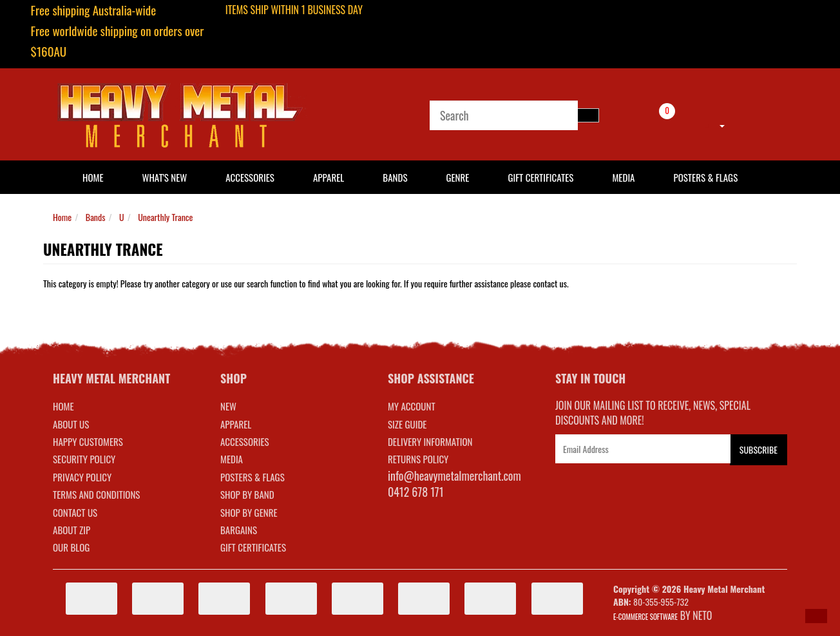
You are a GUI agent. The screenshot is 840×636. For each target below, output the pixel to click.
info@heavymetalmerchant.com (454, 476)
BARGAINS (239, 530)
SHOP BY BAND (247, 494)
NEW (228, 406)
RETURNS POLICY (418, 459)
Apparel (329, 177)
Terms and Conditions (96, 494)
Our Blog (71, 547)
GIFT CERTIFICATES (253, 547)
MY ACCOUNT (412, 406)
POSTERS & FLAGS (253, 477)
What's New (165, 177)
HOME (93, 177)
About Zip (72, 530)
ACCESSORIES (245, 441)
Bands (395, 177)
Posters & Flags (705, 177)
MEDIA (232, 459)
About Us (71, 424)
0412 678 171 (416, 492)
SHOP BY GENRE (249, 512)
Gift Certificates (540, 177)
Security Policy (84, 459)
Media (623, 177)
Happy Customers (88, 441)
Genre (457, 177)
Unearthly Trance (165, 217)
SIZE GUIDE (407, 424)
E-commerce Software (645, 617)
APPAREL (236, 424)
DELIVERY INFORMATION (430, 441)
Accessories (250, 177)
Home (62, 217)
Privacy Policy (82, 477)
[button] (816, 616)
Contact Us (75, 512)
